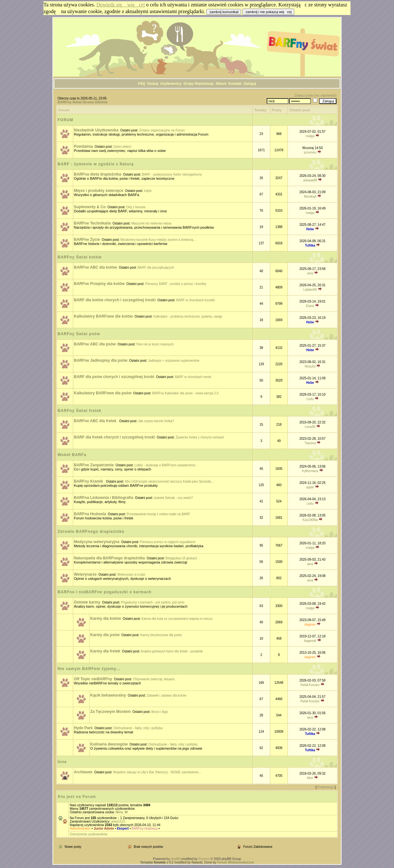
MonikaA (310, 197)
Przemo (204, 859)
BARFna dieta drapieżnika (98, 174)
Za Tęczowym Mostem (110, 712)
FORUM (65, 120)
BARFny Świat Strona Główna (83, 102)
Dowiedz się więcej (121, 5)
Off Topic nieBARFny (93, 679)
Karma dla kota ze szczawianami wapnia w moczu (177, 619)
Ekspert (123, 829)
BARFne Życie (87, 240)
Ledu (310, 399)
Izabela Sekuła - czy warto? (173, 498)
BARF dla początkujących (156, 268)
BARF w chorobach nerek (193, 377)
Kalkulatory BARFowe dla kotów (103, 316)
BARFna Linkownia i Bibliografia (103, 498)
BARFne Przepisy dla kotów (99, 284)
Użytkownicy (171, 83)
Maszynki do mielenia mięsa (151, 223)
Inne (62, 762)
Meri (310, 778)
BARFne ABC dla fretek (96, 421)
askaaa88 (310, 180)
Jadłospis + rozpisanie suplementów (174, 361)
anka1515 (118, 821)
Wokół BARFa (72, 455)
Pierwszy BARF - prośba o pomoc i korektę (176, 284)
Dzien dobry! (122, 147)
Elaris (310, 306)
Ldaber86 (310, 290)
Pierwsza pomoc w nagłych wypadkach (168, 542)
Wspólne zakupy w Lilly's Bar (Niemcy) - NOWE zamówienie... (157, 772)
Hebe (310, 229)
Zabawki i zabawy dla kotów (167, 695)
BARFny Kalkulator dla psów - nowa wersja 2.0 (185, 393)
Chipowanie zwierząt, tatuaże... (155, 679)
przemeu (310, 152)
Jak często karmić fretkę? (156, 421)
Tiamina (310, 443)
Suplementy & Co (90, 207)
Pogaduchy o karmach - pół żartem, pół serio (153, 602)
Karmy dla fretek (105, 651)
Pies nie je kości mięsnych (155, 344)
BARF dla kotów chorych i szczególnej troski (115, 300)
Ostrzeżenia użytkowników (89, 834)
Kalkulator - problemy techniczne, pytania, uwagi (188, 316)
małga (310, 136)
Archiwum (83, 772)
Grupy (189, 83)
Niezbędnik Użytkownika (96, 130)
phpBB (176, 859)
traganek (310, 641)
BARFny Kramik (89, 481)
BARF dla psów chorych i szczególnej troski (114, 377)
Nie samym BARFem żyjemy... (89, 669)
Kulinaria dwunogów (109, 744)
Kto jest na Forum (77, 797)
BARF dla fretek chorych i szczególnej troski (114, 437)
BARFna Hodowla (90, 514)
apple (310, 487)
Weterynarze (85, 574)
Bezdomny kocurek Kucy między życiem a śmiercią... (158, 240)
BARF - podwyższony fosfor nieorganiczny (172, 174)
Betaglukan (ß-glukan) (181, 558)
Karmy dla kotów (106, 619)
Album (221, 83)
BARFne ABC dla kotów (95, 267)
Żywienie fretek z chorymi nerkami (200, 437)
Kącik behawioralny (108, 695)
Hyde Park (83, 728)
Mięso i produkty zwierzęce (99, 191)
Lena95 (310, 427)
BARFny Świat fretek (79, 411)
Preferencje (326, 787)
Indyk (148, 191)
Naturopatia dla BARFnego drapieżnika (109, 558)
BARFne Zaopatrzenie (94, 465)
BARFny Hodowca (145, 829)
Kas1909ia (310, 520)
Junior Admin (104, 829)
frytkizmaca (310, 471)
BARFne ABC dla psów (95, 344)
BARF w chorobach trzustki (196, 300)
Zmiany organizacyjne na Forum (162, 130)
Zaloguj (250, 83)
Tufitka (310, 245)
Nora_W (122, 812)
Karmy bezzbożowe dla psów (161, 635)
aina (310, 273)
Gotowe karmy (87, 602)
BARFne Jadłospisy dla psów (101, 360)
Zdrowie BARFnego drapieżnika (91, 532)
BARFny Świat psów (79, 334)
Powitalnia (83, 146)
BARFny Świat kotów (80, 257)
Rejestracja (204, 83)
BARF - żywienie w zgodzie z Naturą (96, 164)
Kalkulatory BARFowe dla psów (103, 393)
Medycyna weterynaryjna (97, 542)
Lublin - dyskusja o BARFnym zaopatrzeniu (165, 465)
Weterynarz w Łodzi (131, 575)
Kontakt (235, 83)
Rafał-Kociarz (310, 685)
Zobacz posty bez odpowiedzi (315, 95)
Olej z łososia (136, 207)
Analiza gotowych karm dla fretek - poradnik (172, 651)
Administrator (80, 829)
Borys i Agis (160, 712)
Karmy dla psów (105, 635)
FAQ (142, 83)
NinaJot (310, 366)
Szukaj (153, 83)
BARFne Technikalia (92, 223)
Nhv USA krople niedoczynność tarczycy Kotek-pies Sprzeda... (169, 481)
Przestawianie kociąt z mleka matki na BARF (158, 514)
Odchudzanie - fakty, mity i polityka (138, 728)
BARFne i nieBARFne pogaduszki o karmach (105, 592)
